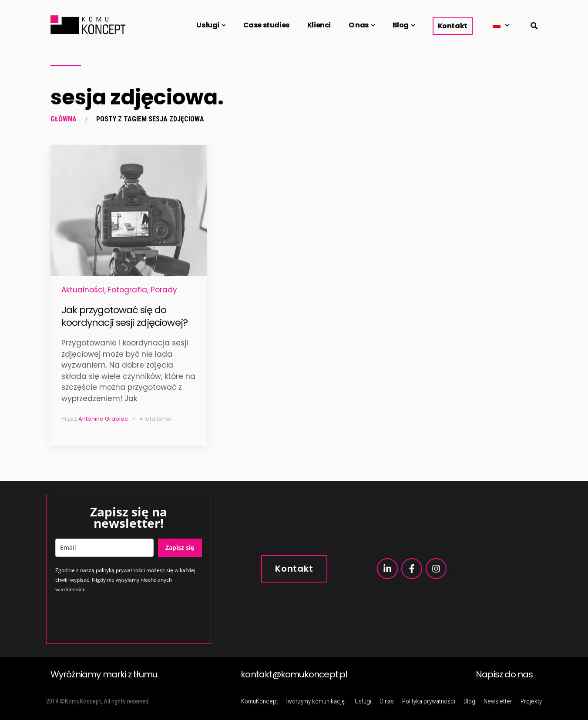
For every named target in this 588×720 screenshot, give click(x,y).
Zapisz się (180, 548)
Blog (401, 25)
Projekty (531, 701)
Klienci (319, 25)
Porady (164, 290)
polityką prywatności (120, 570)
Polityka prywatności (429, 701)
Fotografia (128, 290)
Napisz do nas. (505, 674)
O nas (359, 25)
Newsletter (498, 701)
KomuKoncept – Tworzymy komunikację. (294, 701)
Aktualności (83, 290)
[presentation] (121, 618)
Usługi (208, 25)
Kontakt (453, 26)
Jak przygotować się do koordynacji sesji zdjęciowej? (124, 316)
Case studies (266, 25)
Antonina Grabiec (103, 419)
